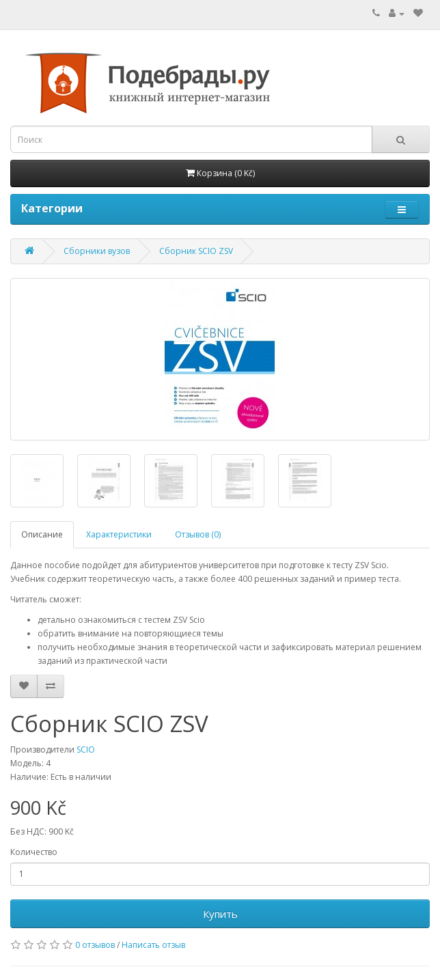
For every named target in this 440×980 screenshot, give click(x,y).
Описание (42, 534)
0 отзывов (95, 945)
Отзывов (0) (198, 534)
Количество (34, 852)
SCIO (86, 750)
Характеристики (119, 534)
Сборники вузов (97, 251)
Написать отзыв (153, 945)
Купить (220, 914)
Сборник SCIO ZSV (196, 251)
